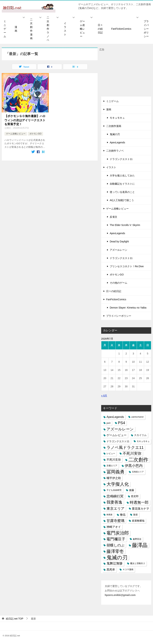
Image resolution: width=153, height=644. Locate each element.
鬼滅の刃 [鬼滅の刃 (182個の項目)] (117, 557)
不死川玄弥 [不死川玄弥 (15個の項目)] (114, 460)
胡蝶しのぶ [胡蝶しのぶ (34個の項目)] (115, 545)
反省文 (113, 217)
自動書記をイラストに (122, 184)
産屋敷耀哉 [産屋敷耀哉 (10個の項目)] (138, 521)
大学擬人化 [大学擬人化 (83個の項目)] (118, 484)
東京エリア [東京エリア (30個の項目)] (115, 509)
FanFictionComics (121, 29)
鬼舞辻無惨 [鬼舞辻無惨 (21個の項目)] (115, 563)
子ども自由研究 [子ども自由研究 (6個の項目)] (114, 490)
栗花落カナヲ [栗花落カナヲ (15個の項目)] (140, 509)
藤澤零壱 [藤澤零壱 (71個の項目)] (115, 551)
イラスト (65, 29)
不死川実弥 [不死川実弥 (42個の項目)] (132, 453)
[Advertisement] (126, 74)
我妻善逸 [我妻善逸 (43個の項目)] (114, 502)
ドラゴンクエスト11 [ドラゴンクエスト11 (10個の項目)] (118, 441)
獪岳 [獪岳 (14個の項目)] (123, 515)
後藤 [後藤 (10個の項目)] (132, 490)
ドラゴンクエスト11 (121, 159)
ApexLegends (117, 142)
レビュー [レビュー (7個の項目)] (111, 453)
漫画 (16, 29)
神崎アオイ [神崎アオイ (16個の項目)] (114, 527)
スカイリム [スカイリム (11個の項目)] (140, 435)
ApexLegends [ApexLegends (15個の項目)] (115, 417)
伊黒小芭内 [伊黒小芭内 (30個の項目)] (134, 466)
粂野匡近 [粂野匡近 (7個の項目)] (137, 539)
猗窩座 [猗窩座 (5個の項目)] (109, 515)
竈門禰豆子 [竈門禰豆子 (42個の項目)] (116, 539)
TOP (15, 619)
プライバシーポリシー (146, 29)
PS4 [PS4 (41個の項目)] (122, 423)
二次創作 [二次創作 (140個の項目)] (138, 460)
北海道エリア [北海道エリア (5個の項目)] (138, 472)
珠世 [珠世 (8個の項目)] (135, 515)
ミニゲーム (5, 29)
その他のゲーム (119, 283)
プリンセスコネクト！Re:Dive (127, 266)
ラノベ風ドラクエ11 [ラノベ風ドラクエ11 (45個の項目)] (125, 447)
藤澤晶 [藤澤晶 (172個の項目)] (140, 545)
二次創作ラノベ (48, 29)
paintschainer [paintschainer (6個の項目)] (138, 417)
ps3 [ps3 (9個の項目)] (108, 423)
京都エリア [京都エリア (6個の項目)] (112, 466)
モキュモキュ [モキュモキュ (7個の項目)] (143, 441)
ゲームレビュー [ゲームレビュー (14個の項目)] (117, 435)
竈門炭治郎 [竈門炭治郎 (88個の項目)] (118, 533)
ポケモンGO (35, 134)
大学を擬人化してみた (122, 176)
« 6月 (104, 396)
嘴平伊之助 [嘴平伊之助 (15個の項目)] (114, 478)
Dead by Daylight (119, 241)
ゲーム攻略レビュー (82, 29)
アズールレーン (119, 250)
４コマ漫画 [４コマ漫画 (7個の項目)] (128, 569)
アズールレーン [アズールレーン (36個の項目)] (120, 429)
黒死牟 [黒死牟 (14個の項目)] (111, 570)
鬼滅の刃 (115, 134)
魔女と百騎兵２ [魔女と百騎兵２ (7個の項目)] (138, 563)
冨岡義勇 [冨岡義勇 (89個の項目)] (115, 472)
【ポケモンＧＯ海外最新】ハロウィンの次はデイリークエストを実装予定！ (25, 120)
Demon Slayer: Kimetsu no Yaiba (128, 308)
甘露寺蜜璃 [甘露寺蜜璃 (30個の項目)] (115, 521)
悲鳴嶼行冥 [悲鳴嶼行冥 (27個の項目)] (115, 496)
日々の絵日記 (100, 29)
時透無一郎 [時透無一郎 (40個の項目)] (139, 502)
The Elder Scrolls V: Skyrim (125, 225)
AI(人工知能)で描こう (122, 200)
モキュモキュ (117, 118)
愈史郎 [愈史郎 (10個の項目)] (135, 496)
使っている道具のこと (122, 192)
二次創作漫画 (31, 29)
